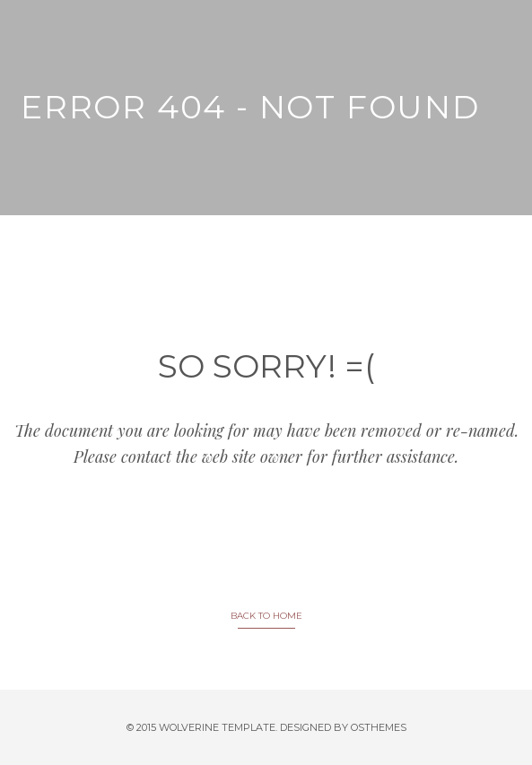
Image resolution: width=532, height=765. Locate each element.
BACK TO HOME (266, 616)
